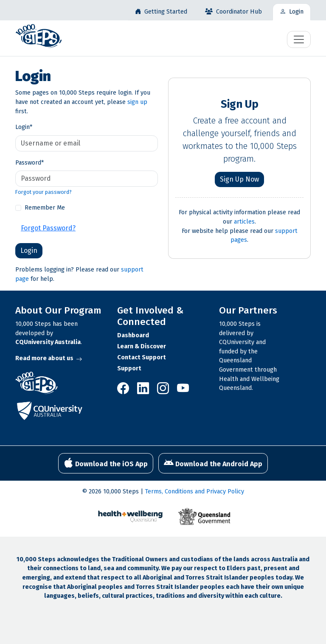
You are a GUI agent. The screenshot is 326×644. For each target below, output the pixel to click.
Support (129, 368)
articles (244, 222)
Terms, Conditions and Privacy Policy (194, 491)
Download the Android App (213, 463)
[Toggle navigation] (299, 39)
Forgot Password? (48, 228)
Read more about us (49, 358)
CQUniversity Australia (48, 342)
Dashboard (133, 335)
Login (24, 127)
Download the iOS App (106, 463)
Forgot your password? (44, 192)
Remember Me (45, 208)
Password (30, 163)
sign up (137, 102)
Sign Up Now (239, 179)
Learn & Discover (142, 346)
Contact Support (142, 357)
